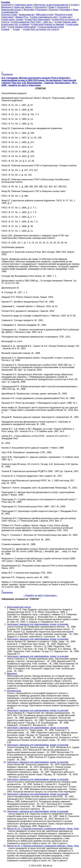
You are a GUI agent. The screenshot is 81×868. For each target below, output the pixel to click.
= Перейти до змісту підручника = (40, 595)
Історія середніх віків (66, 22)
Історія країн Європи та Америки (48, 24)
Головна (5, 29)
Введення (12, 673)
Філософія (29, 10)
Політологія (40, 7)
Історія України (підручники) (22, 27)
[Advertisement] (40, 50)
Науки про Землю (23, 7)
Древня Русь (22, 17)
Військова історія (45, 15)
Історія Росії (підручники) (37, 19)
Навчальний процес (11, 10)
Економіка (65, 10)
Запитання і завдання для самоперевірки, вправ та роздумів (38, 624)
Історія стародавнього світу (44, 17)
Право (51, 7)
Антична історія (9, 15)
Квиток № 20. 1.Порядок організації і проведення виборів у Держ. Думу (43, 829)
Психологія (62, 7)
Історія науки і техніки (12, 19)
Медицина (6, 7)
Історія (74, 5)
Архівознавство (26, 15)
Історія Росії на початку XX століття (41, 29)
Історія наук (66, 17)
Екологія (54, 10)
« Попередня (7, 73)
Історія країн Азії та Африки (15, 24)
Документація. (14, 691)
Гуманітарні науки (23, 5)
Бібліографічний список (19, 607)
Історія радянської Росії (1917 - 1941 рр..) (32, 22)
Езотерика (42, 10)
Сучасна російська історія (51, 27)
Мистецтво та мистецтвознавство (52, 5)
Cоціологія (6, 5)
